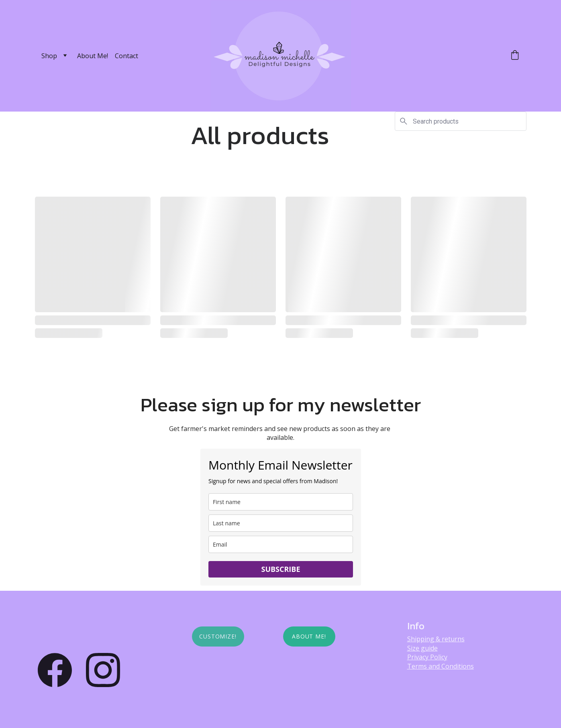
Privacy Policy (427, 657)
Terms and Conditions (441, 666)
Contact (126, 56)
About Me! (93, 56)
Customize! (218, 636)
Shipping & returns (436, 639)
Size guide (422, 648)
